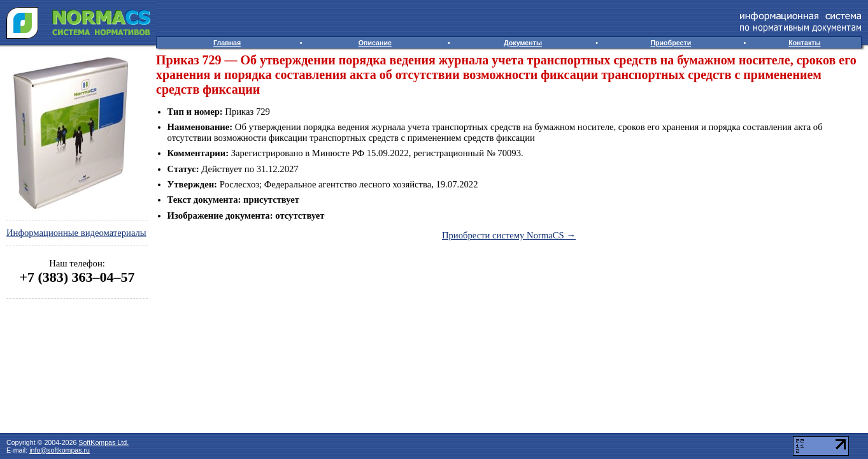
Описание (375, 43)
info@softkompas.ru (60, 450)
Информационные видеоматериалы (76, 233)
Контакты (804, 43)
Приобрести (671, 43)
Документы (523, 43)
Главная (227, 43)
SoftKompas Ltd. (103, 442)
